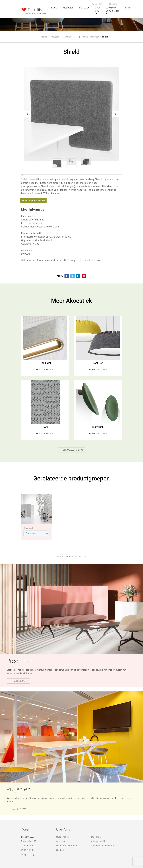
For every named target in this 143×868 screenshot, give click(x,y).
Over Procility (63, 837)
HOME (54, 8)
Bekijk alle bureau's (71, 450)
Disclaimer (96, 837)
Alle (76, 37)
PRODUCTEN (68, 8)
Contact (114, 4)
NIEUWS (128, 8)
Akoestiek (67, 37)
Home (44, 37)
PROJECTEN (84, 8)
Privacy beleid (98, 841)
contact (86, 260)
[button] (28, 114)
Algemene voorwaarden (103, 846)
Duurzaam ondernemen (112, 9)
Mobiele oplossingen (90, 37)
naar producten (18, 681)
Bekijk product (45, 369)
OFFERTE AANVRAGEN (33, 201)
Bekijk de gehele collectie (72, 556)
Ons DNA (61, 841)
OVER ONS (98, 9)
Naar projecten (18, 809)
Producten (54, 37)
